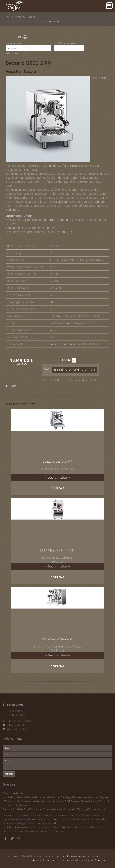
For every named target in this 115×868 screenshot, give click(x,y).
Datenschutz (63, 860)
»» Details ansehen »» (57, 478)
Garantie (75, 860)
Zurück (13, 386)
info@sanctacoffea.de (19, 725)
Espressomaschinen (36, 21)
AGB (83, 860)
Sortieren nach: (15, 43)
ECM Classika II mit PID (57, 550)
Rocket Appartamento (57, 639)
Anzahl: (67, 360)
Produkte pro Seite (65, 43)
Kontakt (39, 860)
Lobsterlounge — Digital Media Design (82, 856)
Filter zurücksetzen (17, 53)
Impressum (50, 860)
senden (9, 774)
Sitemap (105, 860)
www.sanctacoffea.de (18, 729)
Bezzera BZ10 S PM (57, 461)
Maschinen (22, 21)
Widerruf (92, 860)
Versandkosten (83, 380)
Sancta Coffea (11, 21)
